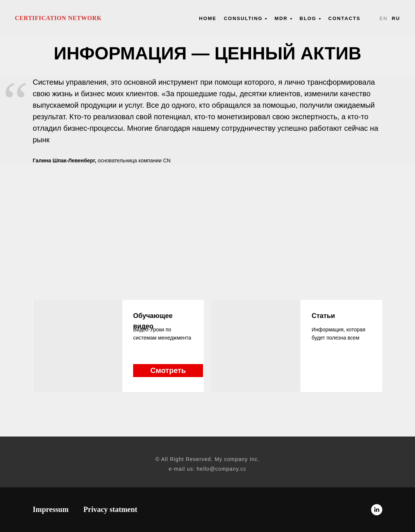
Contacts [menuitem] (345, 18)
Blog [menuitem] (308, 18)
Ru (396, 18)
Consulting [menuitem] (243, 18)
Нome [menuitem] (208, 18)
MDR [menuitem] (281, 18)
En (383, 18)
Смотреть (168, 370)
